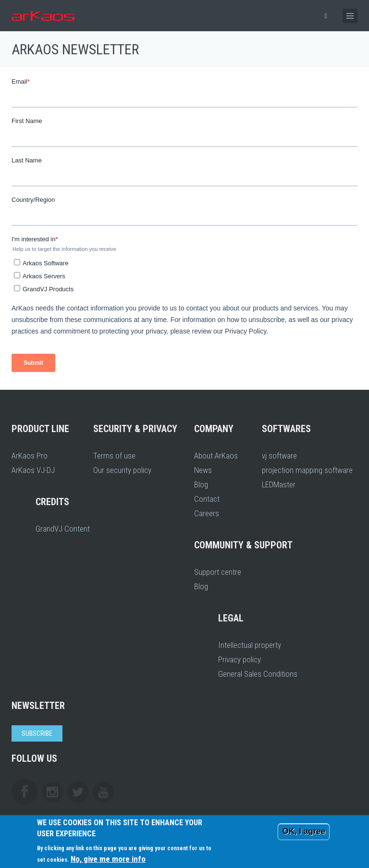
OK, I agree (304, 831)
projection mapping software (307, 470)
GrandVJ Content (63, 529)
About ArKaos (216, 456)
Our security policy (122, 470)
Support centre (218, 572)
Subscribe (37, 733)
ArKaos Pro (30, 456)
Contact (207, 499)
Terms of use (114, 456)
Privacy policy (240, 659)
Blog (201, 484)
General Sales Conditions (258, 674)
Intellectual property (250, 645)
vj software (279, 456)
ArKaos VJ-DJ (33, 470)
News (203, 470)
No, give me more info (108, 859)
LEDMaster (279, 484)
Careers (207, 513)
